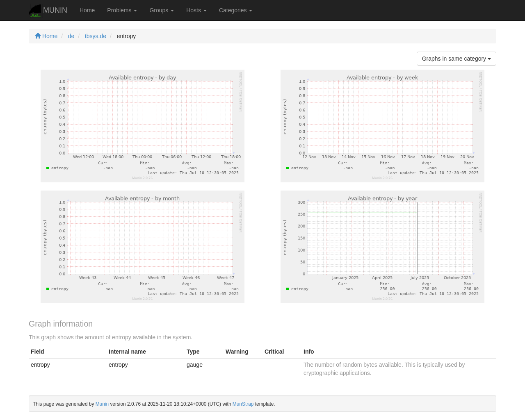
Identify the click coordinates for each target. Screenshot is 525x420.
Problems (122, 10)
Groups (162, 10)
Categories (236, 10)
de (71, 36)
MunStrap (243, 404)
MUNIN (48, 11)
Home (87, 10)
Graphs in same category (457, 59)
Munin (102, 404)
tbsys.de (96, 36)
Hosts (196, 10)
